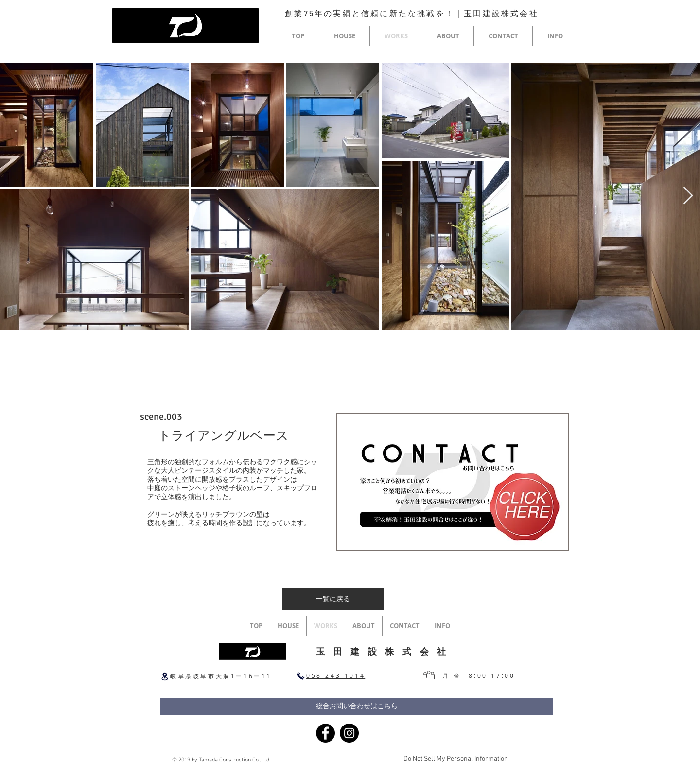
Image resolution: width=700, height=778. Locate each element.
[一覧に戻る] (333, 599)
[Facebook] (325, 733)
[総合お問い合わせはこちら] (357, 707)
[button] (344, 36)
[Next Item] (688, 196)
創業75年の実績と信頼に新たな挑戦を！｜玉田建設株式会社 (412, 13)
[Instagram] (349, 733)
